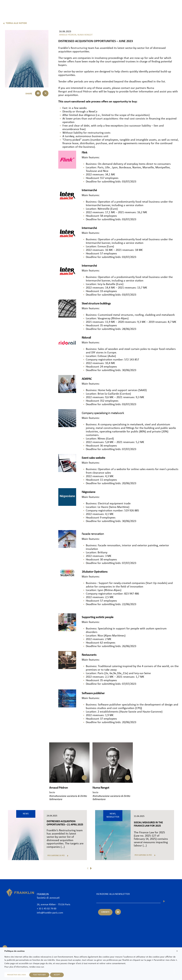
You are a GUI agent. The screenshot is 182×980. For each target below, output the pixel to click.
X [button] (177, 951)
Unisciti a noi (154, 7)
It (171, 14)
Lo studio (71, 7)
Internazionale (126, 7)
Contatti (169, 7)
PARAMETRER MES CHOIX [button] (16, 975)
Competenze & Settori (104, 7)
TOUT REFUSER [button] (39, 975)
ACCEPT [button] (57, 975)
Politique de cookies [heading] (15, 951)
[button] (38, 93)
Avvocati (84, 7)
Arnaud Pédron (83, 92)
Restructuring (79, 48)
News (141, 7)
